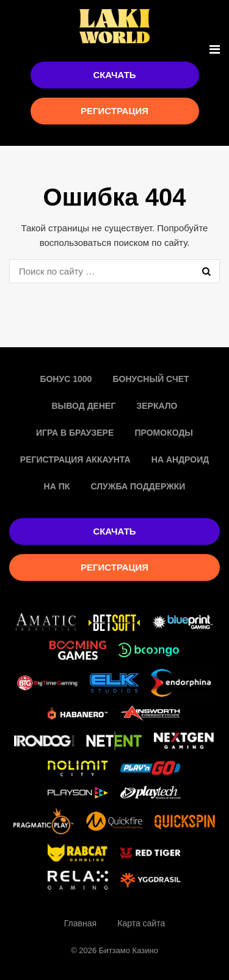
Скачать (114, 75)
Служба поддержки (138, 486)
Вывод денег (83, 406)
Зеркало (157, 406)
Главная (80, 923)
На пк (57, 486)
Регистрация (114, 111)
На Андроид (180, 459)
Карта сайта (141, 923)
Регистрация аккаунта (75, 459)
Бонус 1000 (66, 379)
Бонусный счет (151, 379)
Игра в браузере (75, 433)
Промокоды (164, 433)
